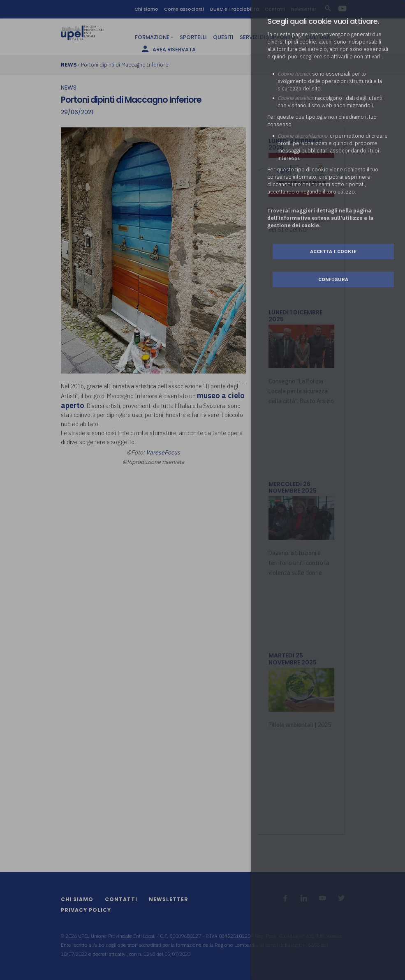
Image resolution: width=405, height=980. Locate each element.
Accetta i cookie (333, 251)
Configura (333, 279)
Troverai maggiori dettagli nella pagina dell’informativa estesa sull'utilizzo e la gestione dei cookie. (320, 218)
